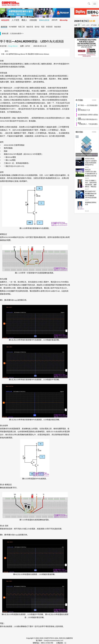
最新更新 (4, 27)
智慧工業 (22, 27)
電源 (43, 27)
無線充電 (30, 27)
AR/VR (55, 20)
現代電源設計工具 (84, 110)
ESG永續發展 (44, 20)
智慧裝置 (49, 27)
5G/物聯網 (13, 27)
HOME (95, 100)
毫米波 (37, 27)
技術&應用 (17, 33)
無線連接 (58, 27)
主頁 (12, 33)
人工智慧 (15, 20)
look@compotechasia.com (54, 640)
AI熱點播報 (5, 20)
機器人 (24, 20)
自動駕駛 (33, 20)
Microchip (64, 20)
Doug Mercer (13, 46)
